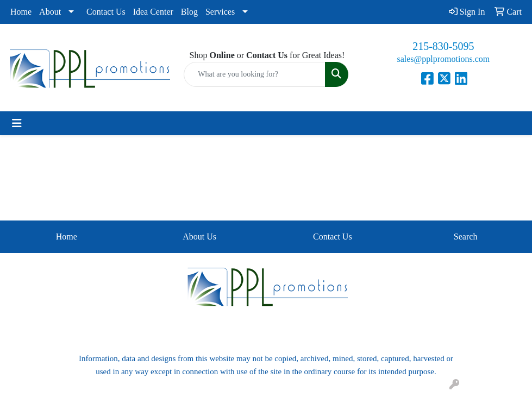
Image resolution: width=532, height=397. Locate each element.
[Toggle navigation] (17, 123)
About (50, 12)
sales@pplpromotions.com (443, 59)
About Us (199, 237)
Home (21, 12)
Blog (189, 12)
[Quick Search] (254, 74)
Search (466, 237)
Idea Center (153, 12)
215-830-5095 (443, 46)
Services (220, 12)
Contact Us (106, 12)
